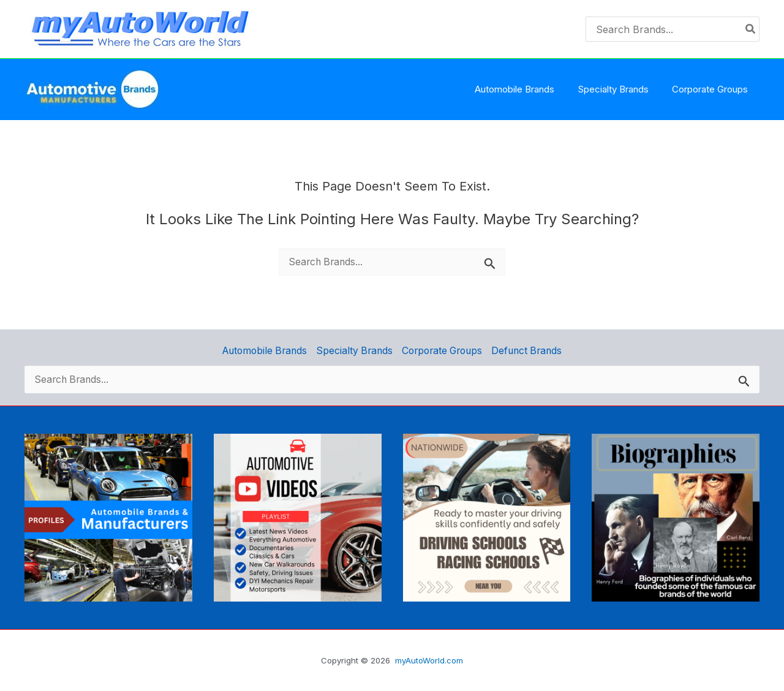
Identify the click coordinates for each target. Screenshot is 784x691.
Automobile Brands (264, 350)
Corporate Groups (442, 350)
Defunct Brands (528, 350)
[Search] (751, 29)
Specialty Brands (354, 350)
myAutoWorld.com (429, 660)
